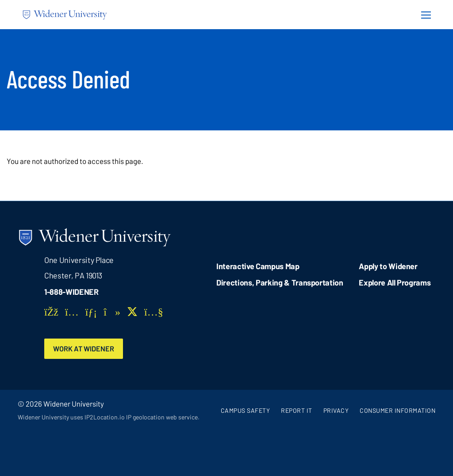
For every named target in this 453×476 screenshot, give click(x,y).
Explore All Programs (395, 282)
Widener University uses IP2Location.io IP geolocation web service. (109, 417)
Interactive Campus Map (258, 266)
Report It (297, 410)
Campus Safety (246, 410)
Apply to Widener (388, 266)
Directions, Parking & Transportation (280, 282)
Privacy (336, 410)
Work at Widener (84, 348)
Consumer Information (397, 410)
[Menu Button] (423, 15)
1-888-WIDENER (71, 292)
